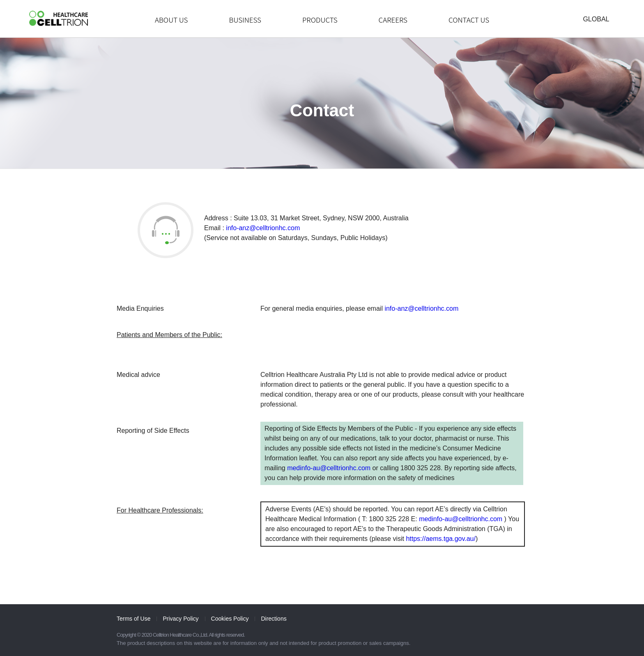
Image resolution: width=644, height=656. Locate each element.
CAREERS (393, 20)
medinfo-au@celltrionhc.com (329, 468)
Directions (274, 619)
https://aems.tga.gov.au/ (441, 539)
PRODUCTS (320, 20)
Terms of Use (133, 619)
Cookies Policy (230, 619)
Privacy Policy (181, 619)
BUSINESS (245, 20)
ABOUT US (171, 20)
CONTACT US (469, 20)
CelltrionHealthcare (59, 18)
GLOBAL (596, 19)
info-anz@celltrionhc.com (263, 228)
